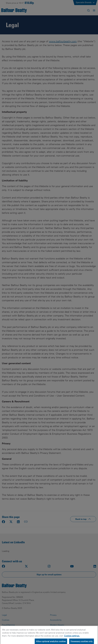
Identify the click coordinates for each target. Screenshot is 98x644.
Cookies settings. (72, 638)
